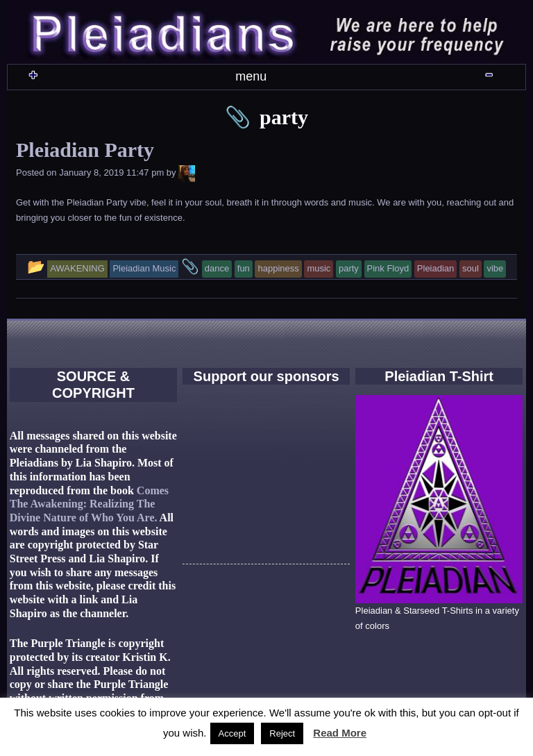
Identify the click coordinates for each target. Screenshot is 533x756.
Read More (340, 733)
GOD (111, 128)
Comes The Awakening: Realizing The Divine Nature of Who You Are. (89, 560)
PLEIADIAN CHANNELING (293, 128)
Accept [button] (232, 733)
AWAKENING (361, 89)
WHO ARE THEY (190, 89)
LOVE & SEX (194, 128)
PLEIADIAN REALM (447, 89)
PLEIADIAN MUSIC (275, 89)
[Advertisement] (266, 551)
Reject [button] (282, 733)
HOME (108, 89)
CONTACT (392, 128)
